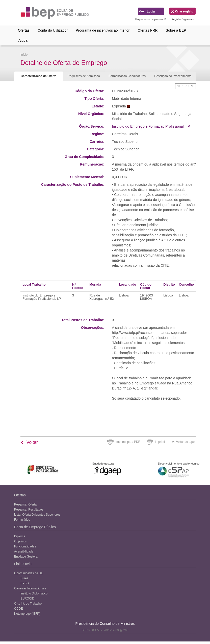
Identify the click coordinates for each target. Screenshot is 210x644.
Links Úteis (23, 564)
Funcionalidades (25, 546)
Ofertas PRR (148, 30)
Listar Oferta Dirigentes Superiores (37, 515)
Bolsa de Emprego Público (35, 527)
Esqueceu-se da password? (151, 19)
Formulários (22, 520)
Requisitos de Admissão (84, 76)
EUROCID (27, 599)
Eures (24, 578)
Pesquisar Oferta (25, 504)
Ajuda (23, 40)
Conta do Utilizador (53, 30)
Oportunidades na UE (29, 573)
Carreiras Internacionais (30, 588)
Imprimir (160, 442)
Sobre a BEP (176, 30)
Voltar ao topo (183, 442)
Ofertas (24, 30)
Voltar (29, 442)
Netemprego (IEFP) (27, 614)
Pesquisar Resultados (29, 510)
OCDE (18, 609)
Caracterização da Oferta (38, 76)
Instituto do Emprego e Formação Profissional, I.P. (151, 126)
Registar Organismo (183, 19)
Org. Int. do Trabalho (28, 604)
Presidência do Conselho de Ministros (105, 624)
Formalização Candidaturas (127, 76)
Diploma (20, 536)
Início (24, 55)
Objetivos (20, 541)
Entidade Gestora (26, 557)
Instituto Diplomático (34, 593)
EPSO (25, 583)
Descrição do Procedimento (173, 76)
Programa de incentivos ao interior (103, 30)
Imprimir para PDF (128, 442)
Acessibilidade (24, 551)
